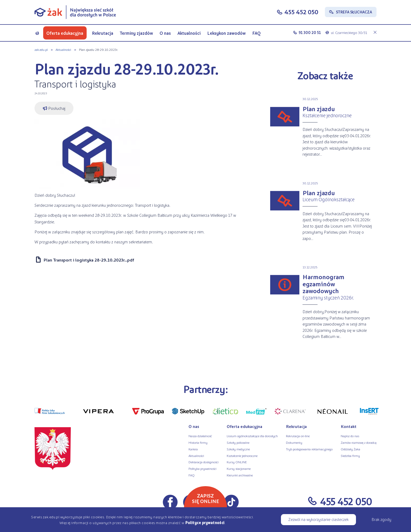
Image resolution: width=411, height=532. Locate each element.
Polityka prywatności (202, 469)
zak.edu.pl (41, 50)
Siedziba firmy (350, 456)
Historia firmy (198, 442)
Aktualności (189, 33)
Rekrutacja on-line (298, 436)
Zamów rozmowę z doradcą (359, 442)
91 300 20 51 (310, 32)
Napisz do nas (350, 436)
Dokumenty (294, 442)
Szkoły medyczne (238, 449)
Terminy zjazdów (136, 33)
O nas (165, 33)
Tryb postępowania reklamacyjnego (309, 449)
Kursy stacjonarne (239, 469)
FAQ (256, 33)
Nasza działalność (200, 436)
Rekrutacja (103, 33)
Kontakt (349, 426)
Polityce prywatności (205, 523)
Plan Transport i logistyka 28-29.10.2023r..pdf (89, 260)
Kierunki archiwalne (240, 475)
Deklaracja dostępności (204, 462)
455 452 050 (301, 12)
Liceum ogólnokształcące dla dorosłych (252, 436)
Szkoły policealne (238, 442)
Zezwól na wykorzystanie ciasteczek (318, 519)
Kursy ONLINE (237, 462)
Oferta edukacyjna (65, 33)
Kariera (193, 449)
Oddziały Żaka (350, 449)
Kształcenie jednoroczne (242, 456)
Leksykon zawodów (226, 33)
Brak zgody (381, 519)
